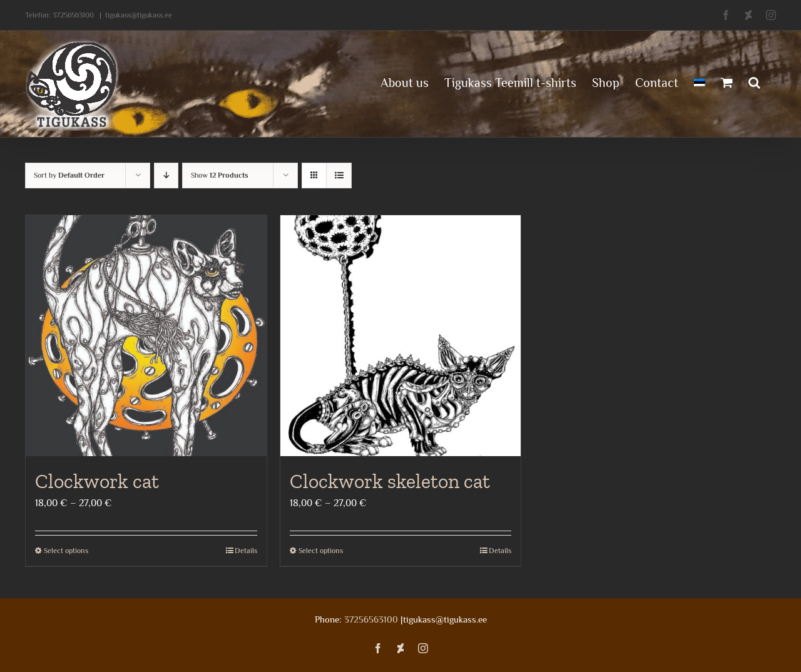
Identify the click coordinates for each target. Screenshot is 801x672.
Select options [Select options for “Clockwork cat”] (66, 551)
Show (220, 175)
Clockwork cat (97, 481)
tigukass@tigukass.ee (139, 15)
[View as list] (339, 176)
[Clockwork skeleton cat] (401, 336)
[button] (754, 81)
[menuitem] (700, 81)
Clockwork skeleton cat (390, 481)
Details (246, 551)
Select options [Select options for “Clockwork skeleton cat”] (321, 551)
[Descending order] (166, 176)
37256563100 (73, 15)
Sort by (69, 175)
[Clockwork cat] (146, 336)
